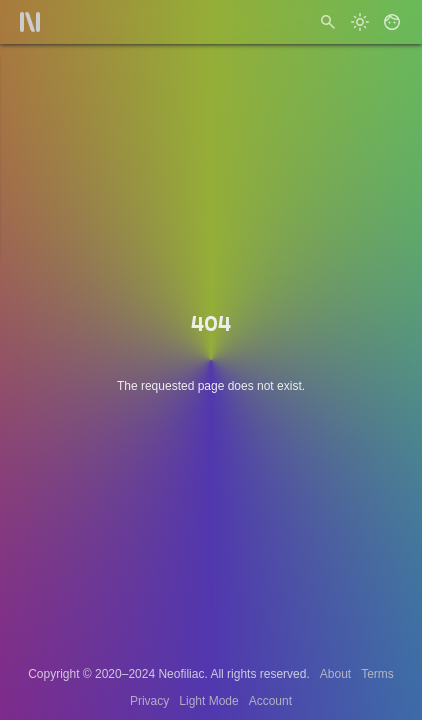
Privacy (149, 701)
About (335, 674)
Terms (377, 674)
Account (270, 701)
